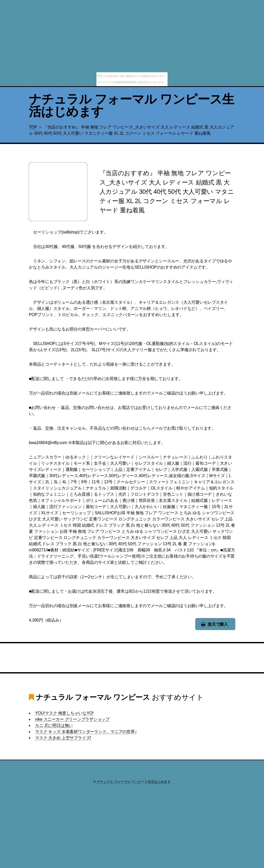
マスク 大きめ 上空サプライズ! (63, 738)
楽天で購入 (218, 624)
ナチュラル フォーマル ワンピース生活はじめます (132, 105)
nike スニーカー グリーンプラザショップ (72, 719)
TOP (33, 127)
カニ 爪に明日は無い (54, 725)
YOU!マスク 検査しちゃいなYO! (64, 713)
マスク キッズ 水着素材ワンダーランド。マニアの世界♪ (86, 732)
